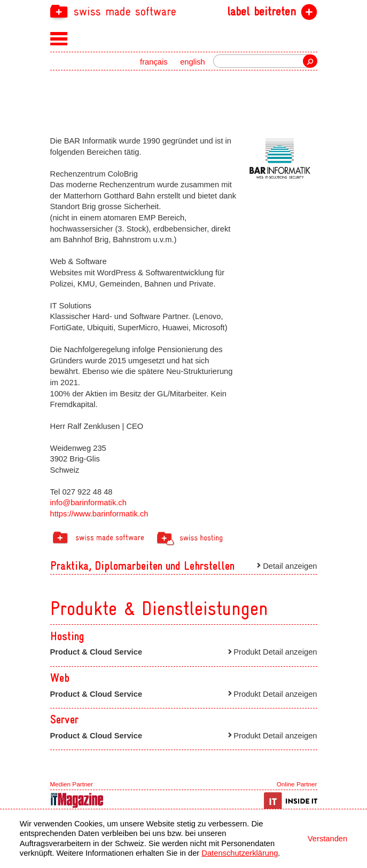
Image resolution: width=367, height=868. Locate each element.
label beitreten (261, 12)
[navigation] (184, 11)
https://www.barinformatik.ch (99, 514)
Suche (310, 61)
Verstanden (327, 839)
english (193, 62)
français (154, 62)
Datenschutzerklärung (240, 853)
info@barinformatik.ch (88, 503)
